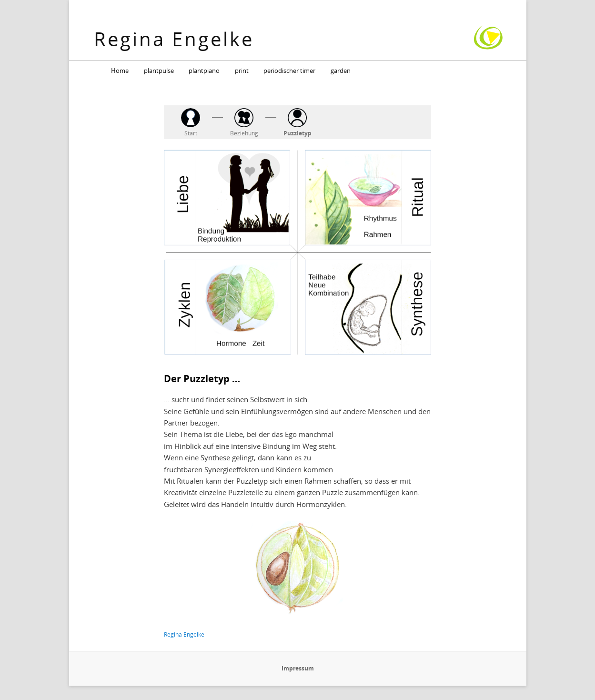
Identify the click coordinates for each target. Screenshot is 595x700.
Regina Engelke (174, 39)
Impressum (298, 668)
